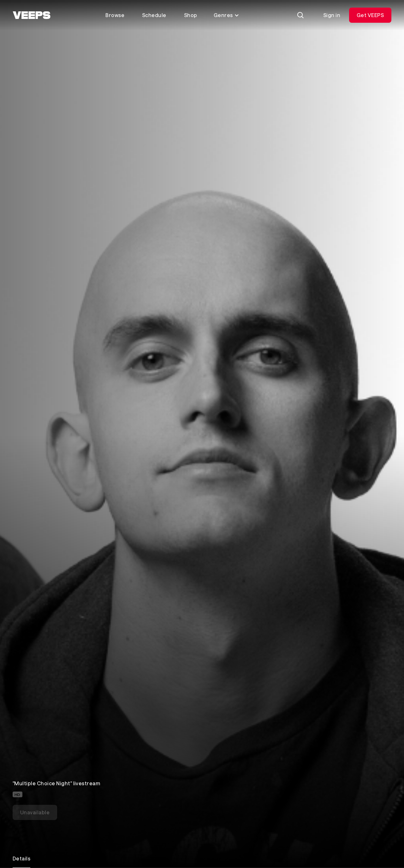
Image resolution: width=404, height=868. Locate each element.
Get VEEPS (370, 15)
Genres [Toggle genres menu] (226, 15)
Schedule (154, 15)
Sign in (332, 15)
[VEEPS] (32, 15)
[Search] (300, 15)
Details (21, 858)
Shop (191, 15)
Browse (115, 15)
